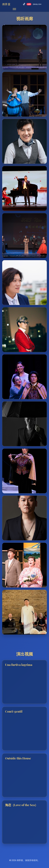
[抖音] (24, 4)
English (37, 4)
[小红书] (29, 4)
